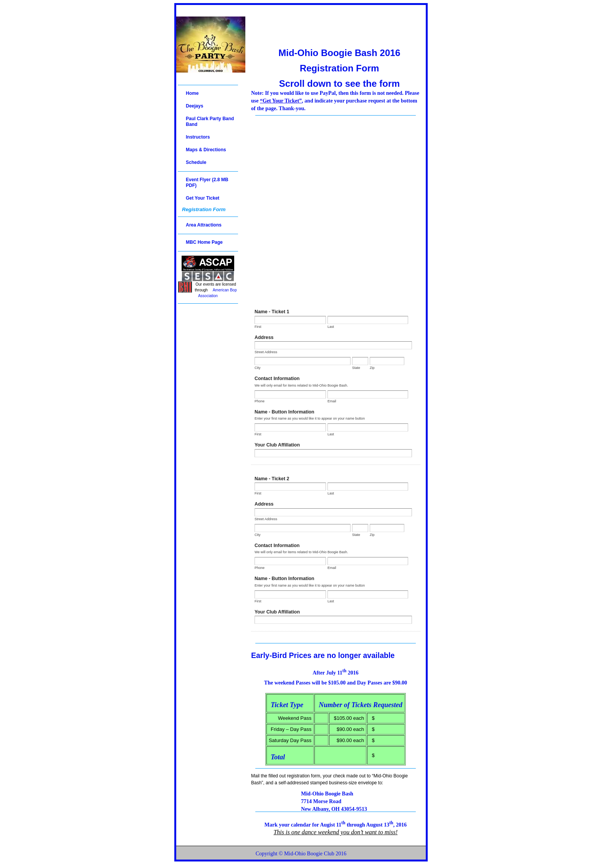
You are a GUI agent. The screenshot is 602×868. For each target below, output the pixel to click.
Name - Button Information (284, 412)
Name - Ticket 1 (272, 312)
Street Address (266, 352)
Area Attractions (204, 225)
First (258, 327)
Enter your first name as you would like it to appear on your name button (310, 418)
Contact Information (277, 379)
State (356, 368)
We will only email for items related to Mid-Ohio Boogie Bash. (301, 385)
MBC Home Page (204, 242)
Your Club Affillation (277, 445)
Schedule (196, 162)
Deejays (194, 106)
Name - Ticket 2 (272, 479)
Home (192, 93)
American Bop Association (217, 293)
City (258, 368)
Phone (260, 401)
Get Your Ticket (203, 198)
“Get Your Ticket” (281, 101)
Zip (372, 368)
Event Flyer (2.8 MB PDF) (207, 183)
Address (264, 337)
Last (331, 327)
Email (332, 401)
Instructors (198, 137)
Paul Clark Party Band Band (210, 122)
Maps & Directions (206, 150)
